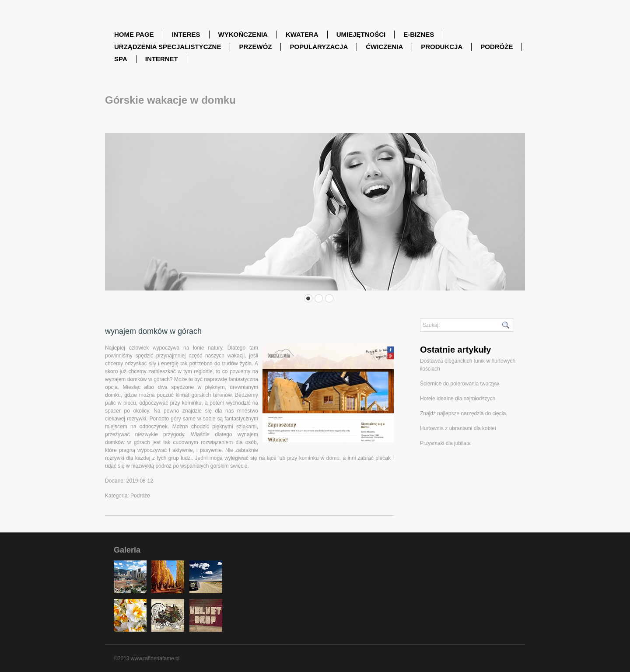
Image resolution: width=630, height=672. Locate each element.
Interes (186, 34)
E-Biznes (419, 34)
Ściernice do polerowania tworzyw (460, 384)
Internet (162, 59)
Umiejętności (361, 34)
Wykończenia (243, 34)
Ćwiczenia (384, 47)
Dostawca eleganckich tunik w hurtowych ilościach (468, 365)
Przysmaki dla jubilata (445, 443)
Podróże (497, 47)
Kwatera (302, 34)
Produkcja (442, 47)
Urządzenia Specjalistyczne (168, 47)
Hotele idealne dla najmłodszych (458, 399)
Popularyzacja (319, 47)
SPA (121, 59)
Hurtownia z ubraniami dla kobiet (458, 428)
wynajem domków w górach (153, 331)
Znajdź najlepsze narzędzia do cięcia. (464, 413)
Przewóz (255, 47)
